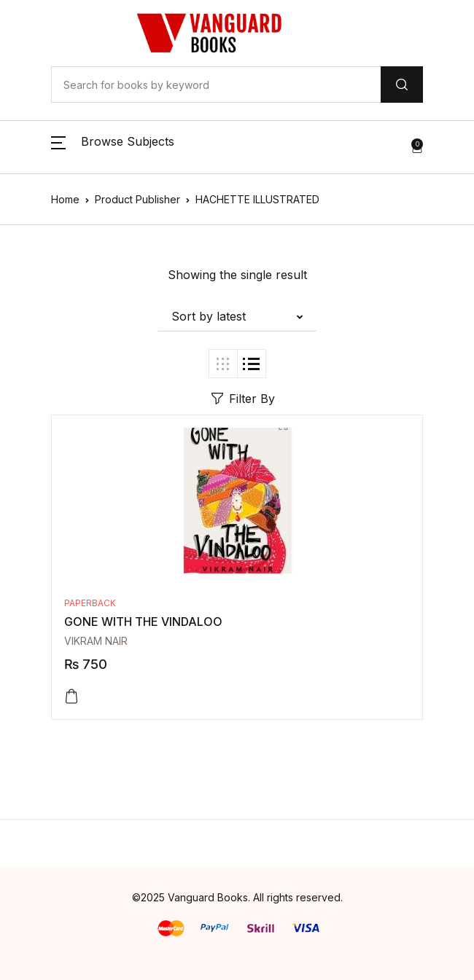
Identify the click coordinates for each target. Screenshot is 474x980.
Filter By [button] (243, 399)
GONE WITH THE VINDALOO (143, 622)
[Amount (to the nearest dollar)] (216, 85)
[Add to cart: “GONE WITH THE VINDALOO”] (71, 697)
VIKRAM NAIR (96, 641)
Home (65, 199)
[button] (113, 147)
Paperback (90, 603)
